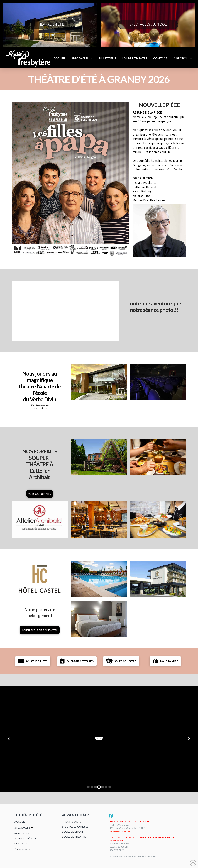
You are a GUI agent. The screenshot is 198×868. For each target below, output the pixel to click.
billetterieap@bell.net (120, 831)
